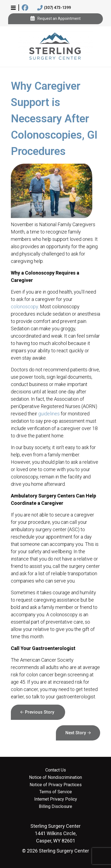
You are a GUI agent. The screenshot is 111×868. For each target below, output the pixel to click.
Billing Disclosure (55, 807)
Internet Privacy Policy (56, 799)
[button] (13, 8)
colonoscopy (24, 307)
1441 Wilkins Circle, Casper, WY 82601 (55, 833)
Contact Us (56, 770)
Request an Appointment (55, 19)
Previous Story (40, 712)
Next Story (76, 733)
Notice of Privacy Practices (56, 785)
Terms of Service (56, 792)
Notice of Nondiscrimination (55, 777)
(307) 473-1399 (54, 8)
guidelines (49, 414)
